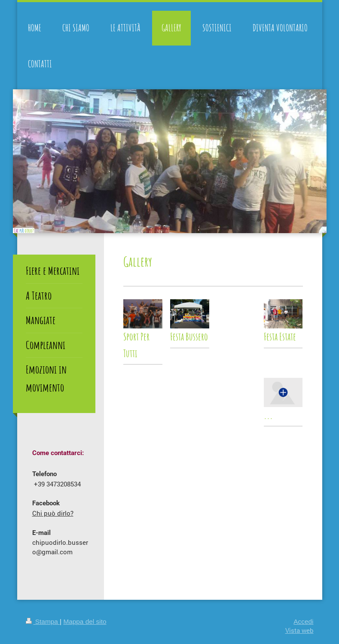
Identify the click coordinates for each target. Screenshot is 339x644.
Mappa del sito (85, 621)
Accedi (303, 621)
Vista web (299, 630)
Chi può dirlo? (53, 513)
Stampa (43, 621)
